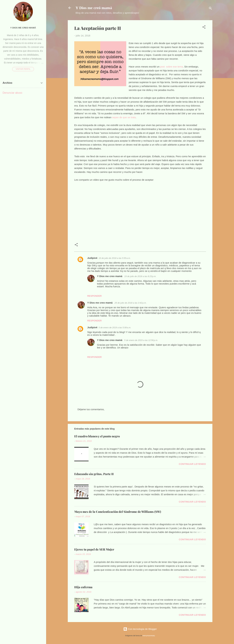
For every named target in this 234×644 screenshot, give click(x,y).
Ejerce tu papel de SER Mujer (94, 549)
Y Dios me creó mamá (94, 8)
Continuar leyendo (192, 464)
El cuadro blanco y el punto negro (97, 436)
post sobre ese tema (171, 67)
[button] (204, 28)
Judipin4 (92, 258)
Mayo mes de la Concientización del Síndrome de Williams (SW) (118, 512)
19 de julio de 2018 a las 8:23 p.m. (140, 276)
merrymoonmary (149, 636)
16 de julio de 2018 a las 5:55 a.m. (115, 258)
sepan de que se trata (124, 117)
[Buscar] (210, 9)
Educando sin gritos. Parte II (94, 474)
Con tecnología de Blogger (140, 629)
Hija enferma (83, 587)
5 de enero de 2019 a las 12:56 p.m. (141, 340)
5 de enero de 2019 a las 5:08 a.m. (115, 328)
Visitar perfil (23, 69)
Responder (94, 296)
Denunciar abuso (12, 93)
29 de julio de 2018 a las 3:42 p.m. (131, 303)
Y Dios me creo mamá (110, 276)
